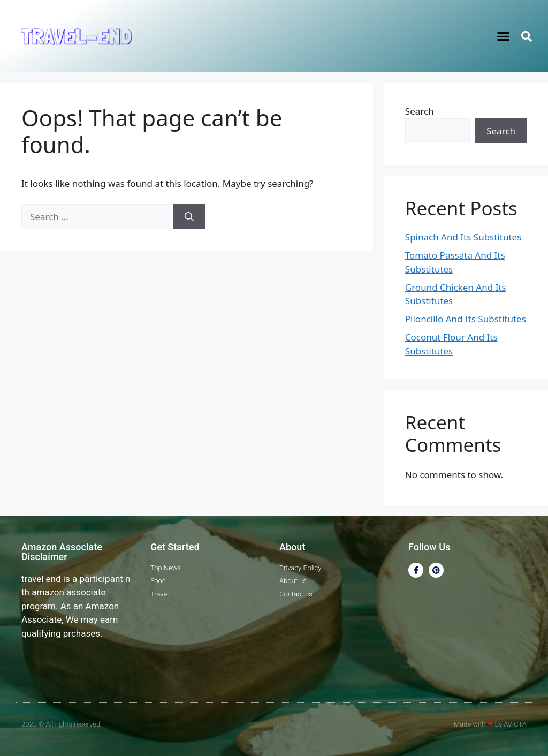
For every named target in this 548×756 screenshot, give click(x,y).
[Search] (189, 217)
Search (420, 111)
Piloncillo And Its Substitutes (466, 319)
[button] (504, 36)
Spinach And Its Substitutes (463, 237)
